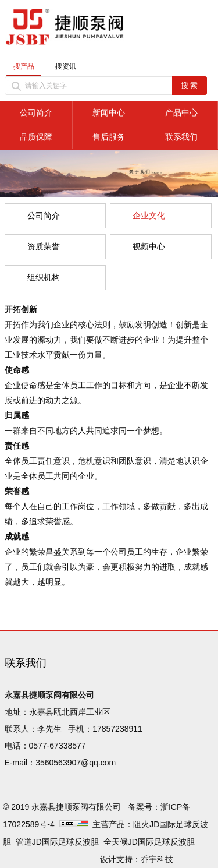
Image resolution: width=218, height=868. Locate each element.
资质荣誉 (44, 246)
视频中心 (149, 246)
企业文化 (149, 216)
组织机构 (44, 277)
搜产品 (24, 66)
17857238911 (117, 729)
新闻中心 (109, 112)
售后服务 (109, 137)
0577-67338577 (58, 746)
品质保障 (36, 137)
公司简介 (36, 112)
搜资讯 (66, 66)
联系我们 (181, 137)
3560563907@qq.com (76, 763)
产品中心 (181, 112)
